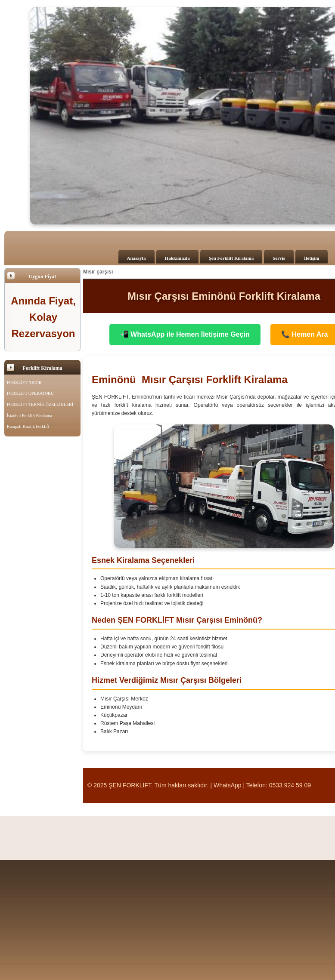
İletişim (312, 258)
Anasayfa (136, 258)
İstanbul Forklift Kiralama (29, 416)
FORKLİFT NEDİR (24, 382)
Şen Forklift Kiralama (231, 258)
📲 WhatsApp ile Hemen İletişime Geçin (185, 334)
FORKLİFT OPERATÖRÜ (30, 393)
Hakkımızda (177, 258)
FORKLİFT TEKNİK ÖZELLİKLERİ (40, 404)
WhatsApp (228, 785)
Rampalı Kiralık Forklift (28, 426)
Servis (279, 258)
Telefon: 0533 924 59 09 (279, 785)
